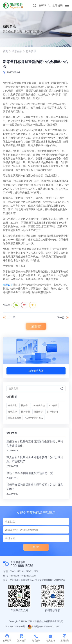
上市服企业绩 (38, 406)
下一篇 (61, 318)
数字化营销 (52, 412)
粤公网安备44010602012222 (43, 626)
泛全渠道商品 (15, 418)
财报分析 (38, 412)
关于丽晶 (17, 51)
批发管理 (25, 412)
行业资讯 (31, 51)
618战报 (53, 406)
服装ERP (8, 285)
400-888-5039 (22, 566)
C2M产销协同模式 (34, 418)
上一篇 (11, 317)
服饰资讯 (12, 406)
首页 (5, 51)
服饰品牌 (12, 412)
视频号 (24, 406)
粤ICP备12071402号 (15, 626)
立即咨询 (58, 5)
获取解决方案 (36, 371)
